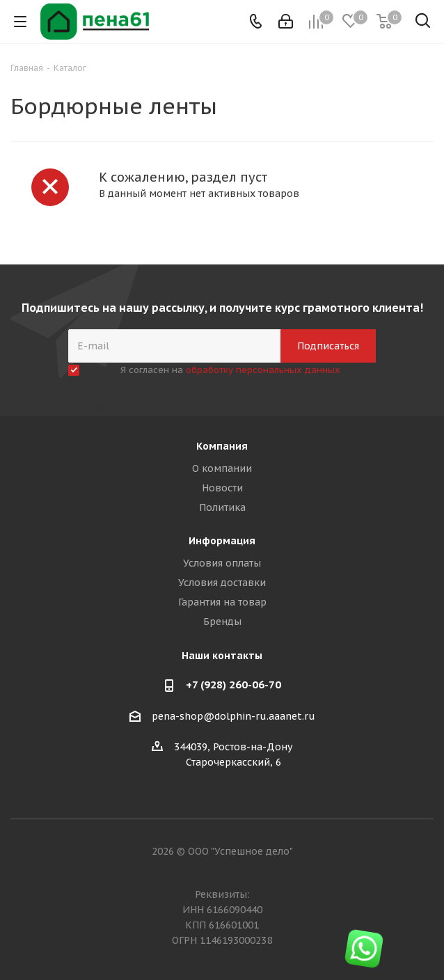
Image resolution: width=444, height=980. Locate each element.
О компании (222, 468)
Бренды (222, 622)
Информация (222, 541)
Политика (222, 507)
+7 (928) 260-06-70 (233, 685)
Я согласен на (230, 370)
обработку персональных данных (263, 370)
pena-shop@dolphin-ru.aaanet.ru (233, 716)
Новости (222, 488)
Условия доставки (222, 583)
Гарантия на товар (222, 602)
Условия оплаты (222, 563)
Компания (222, 446)
